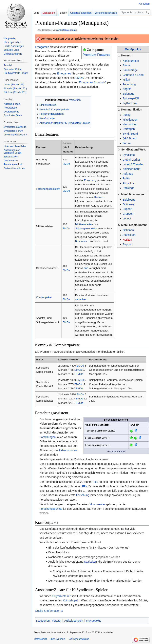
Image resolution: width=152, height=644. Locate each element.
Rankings (128, 188)
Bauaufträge (130, 70)
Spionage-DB (131, 98)
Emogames (42, 47)
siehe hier (81, 299)
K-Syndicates (60, 596)
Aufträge (128, 174)
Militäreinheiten (84, 224)
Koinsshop (69, 600)
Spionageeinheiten (86, 228)
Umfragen (129, 129)
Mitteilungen (130, 120)
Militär (126, 80)
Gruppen (128, 214)
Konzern (99, 197)
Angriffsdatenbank (67, 30)
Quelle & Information (48, 611)
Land (85, 268)
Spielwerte (129, 200)
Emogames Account (92, 82)
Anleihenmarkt (131, 169)
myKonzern (130, 103)
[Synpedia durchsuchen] (135, 12)
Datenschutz (41, 639)
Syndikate (129, 155)
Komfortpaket (44, 297)
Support (127, 209)
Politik (126, 178)
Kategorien (43, 621)
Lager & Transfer (133, 164)
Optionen (128, 204)
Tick (95, 482)
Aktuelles (128, 183)
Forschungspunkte (51, 509)
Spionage (128, 94)
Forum (126, 143)
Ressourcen (82, 241)
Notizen (127, 240)
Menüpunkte (133, 49)
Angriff (126, 89)
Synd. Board (130, 134)
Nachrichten (130, 124)
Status (126, 65)
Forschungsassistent (48, 189)
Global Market (131, 160)
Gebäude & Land (133, 75)
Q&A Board (129, 138)
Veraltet (57, 621)
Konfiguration (131, 61)
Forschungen (47, 437)
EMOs (79, 78)
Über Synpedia (57, 639)
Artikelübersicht (74, 621)
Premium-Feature (51, 428)
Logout (127, 218)
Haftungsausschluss (78, 639)
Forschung (129, 84)
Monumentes (97, 504)
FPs (85, 486)
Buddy (126, 115)
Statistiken (129, 235)
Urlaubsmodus (68, 450)
